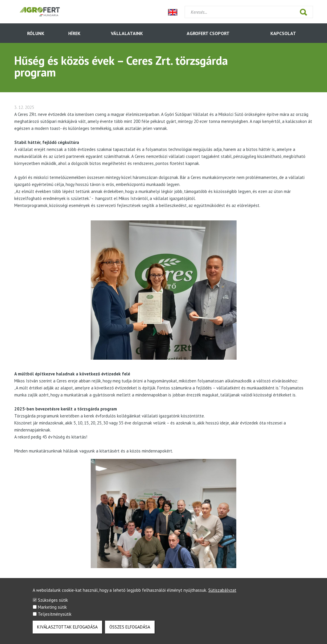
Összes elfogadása (130, 629)
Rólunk (36, 33)
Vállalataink (127, 33)
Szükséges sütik (53, 602)
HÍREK (74, 33)
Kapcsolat (283, 33)
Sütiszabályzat (222, 592)
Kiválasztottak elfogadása (67, 629)
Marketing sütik (52, 609)
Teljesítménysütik (55, 616)
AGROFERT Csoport (208, 33)
